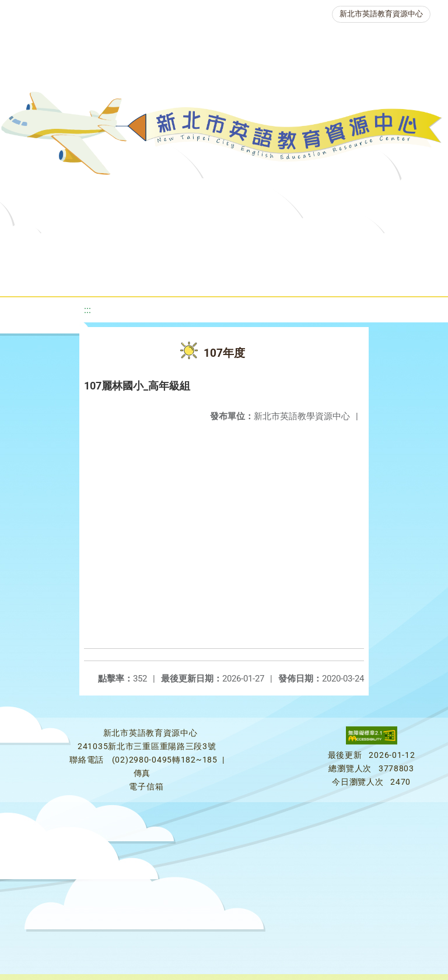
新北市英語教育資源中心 (381, 14)
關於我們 (50, 247)
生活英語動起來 (250, 277)
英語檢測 (38, 277)
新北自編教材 (310, 247)
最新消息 (117, 247)
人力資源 (171, 277)
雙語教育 (329, 277)
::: (87, 310)
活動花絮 (395, 277)
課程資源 (169, 247)
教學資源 (236, 247)
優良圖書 (384, 247)
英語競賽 (105, 277)
